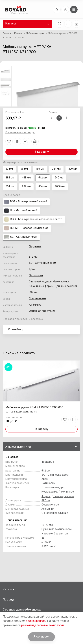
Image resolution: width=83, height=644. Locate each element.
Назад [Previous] (4, 390)
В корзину (42, 152)
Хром (32, 269)
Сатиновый (36, 275)
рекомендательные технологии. (43, 625)
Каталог (11, 24)
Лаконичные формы (41, 286)
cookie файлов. (36, 621)
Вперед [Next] (79, 390)
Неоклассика (61, 282)
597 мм (33, 292)
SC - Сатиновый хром (42, 263)
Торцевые (35, 247)
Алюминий (35, 305)
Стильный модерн (40, 282)
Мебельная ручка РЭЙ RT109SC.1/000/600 (34, 408)
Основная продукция (42, 311)
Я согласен (41, 637)
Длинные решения (66, 286)
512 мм (33, 257)
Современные (38, 299)
